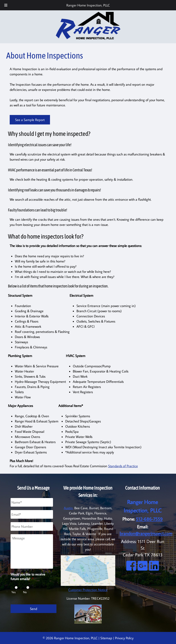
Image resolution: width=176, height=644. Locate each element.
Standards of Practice (123, 466)
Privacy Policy (124, 638)
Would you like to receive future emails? (28, 576)
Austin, (69, 508)
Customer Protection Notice (88, 590)
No (25, 592)
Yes (13, 592)
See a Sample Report (30, 120)
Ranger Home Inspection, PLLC (88, 5)
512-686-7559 (149, 519)
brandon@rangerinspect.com (146, 533)
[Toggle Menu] (6, 5)
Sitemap (106, 638)
